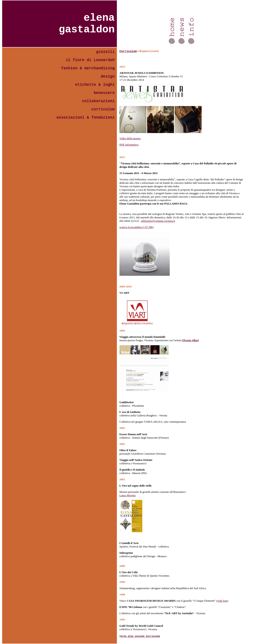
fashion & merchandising (88, 68)
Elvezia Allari (191, 340)
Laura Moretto (128, 495)
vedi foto (222, 601)
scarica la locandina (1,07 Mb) (136, 227)
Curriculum (128, 51)
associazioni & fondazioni (86, 117)
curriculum (103, 109)
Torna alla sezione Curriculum (140, 636)
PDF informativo (129, 145)
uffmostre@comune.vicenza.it (158, 221)
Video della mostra (130, 138)
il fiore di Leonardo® (90, 60)
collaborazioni (98, 101)
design (108, 76)
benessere (104, 93)
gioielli (105, 52)
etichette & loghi (95, 85)
